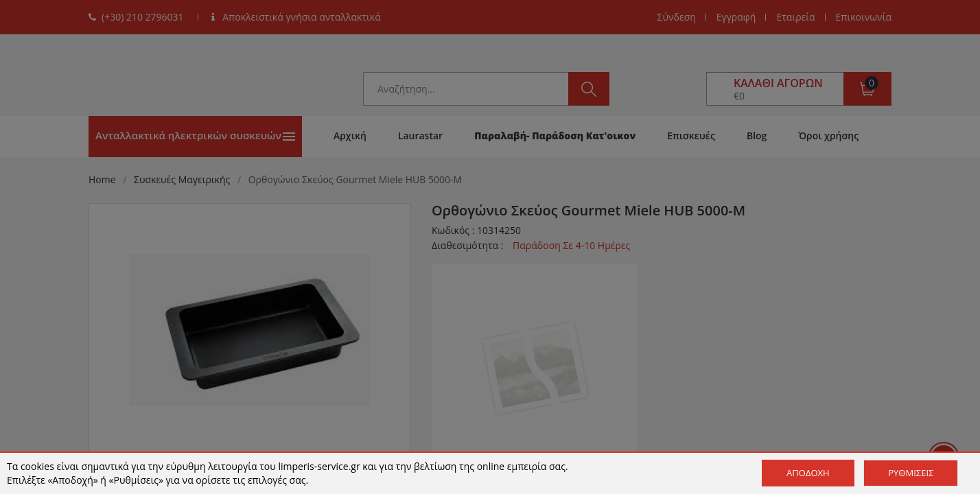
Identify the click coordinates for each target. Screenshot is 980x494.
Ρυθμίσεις (911, 473)
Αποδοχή (808, 473)
